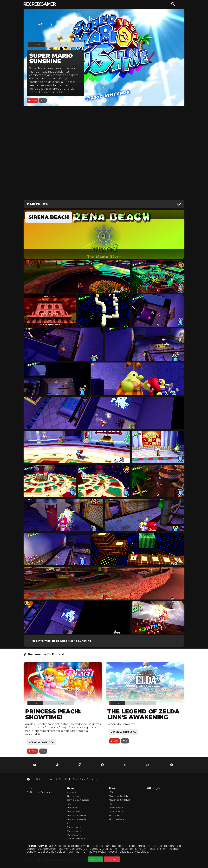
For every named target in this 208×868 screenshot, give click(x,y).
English (157, 788)
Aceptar (96, 859)
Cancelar (112, 859)
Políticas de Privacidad (133, 852)
